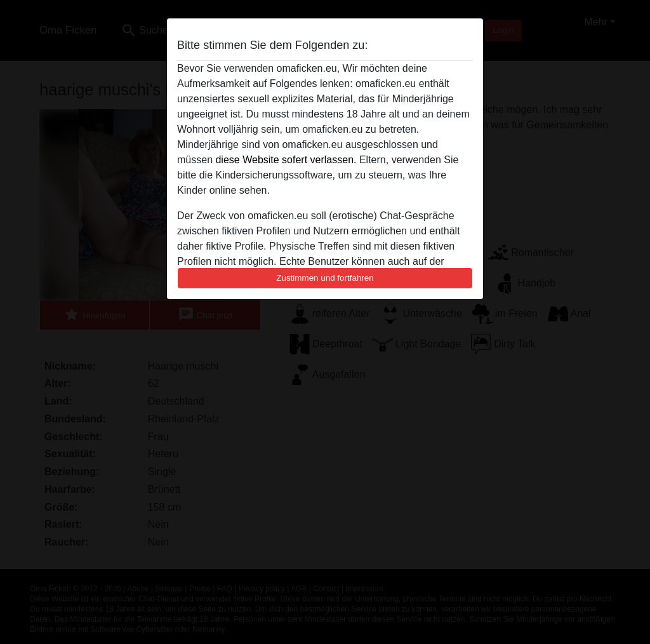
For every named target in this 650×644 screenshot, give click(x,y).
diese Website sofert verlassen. (286, 160)
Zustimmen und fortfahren (325, 278)
